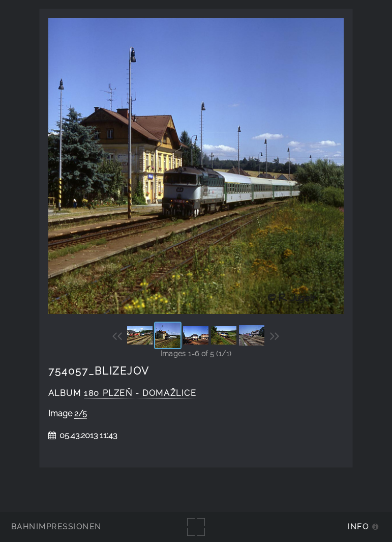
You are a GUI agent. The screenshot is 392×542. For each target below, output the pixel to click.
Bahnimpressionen (56, 526)
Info (358, 526)
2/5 (81, 413)
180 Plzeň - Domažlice (140, 393)
